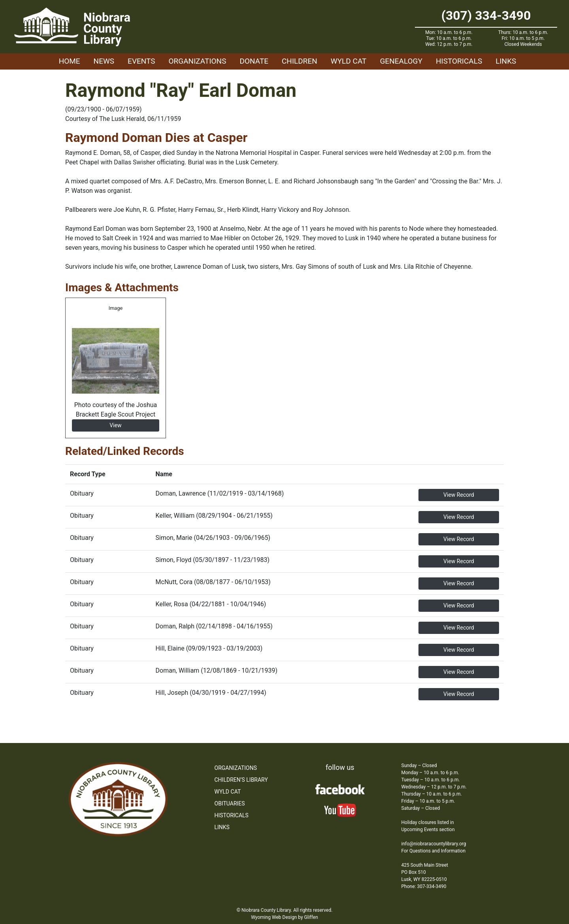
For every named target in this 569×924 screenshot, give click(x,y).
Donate (254, 61)
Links (506, 61)
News (104, 61)
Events (141, 61)
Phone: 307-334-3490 (424, 886)
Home (70, 61)
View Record (459, 495)
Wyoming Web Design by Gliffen (284, 917)
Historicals (459, 61)
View (115, 425)
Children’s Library (241, 780)
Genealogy (401, 61)
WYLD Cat (349, 61)
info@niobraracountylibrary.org (434, 844)
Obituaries (230, 803)
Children (300, 61)
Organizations (198, 61)
